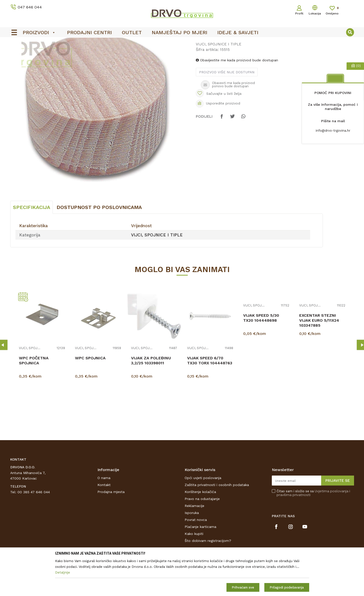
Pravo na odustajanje (202, 536)
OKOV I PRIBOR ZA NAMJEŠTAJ (54, 53)
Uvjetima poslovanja (331, 528)
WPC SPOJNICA (90, 395)
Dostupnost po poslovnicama (99, 244)
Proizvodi (17, 53)
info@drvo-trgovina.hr (333, 131)
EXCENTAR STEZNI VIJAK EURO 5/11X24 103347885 (319, 357)
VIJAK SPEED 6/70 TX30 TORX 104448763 (210, 398)
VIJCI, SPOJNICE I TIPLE (102, 53)
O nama (104, 515)
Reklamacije (194, 543)
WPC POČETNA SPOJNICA (34, 398)
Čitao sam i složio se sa (313, 530)
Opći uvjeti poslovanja (203, 515)
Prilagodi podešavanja (287, 587)
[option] (182, 43)
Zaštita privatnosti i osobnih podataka (217, 522)
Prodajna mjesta (111, 529)
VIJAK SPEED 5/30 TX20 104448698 (261, 355)
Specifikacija (32, 244)
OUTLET (182, 43)
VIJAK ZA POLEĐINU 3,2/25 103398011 (151, 398)
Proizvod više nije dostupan (227, 109)
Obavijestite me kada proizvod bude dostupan (237, 97)
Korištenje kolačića (200, 529)
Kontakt (104, 522)
